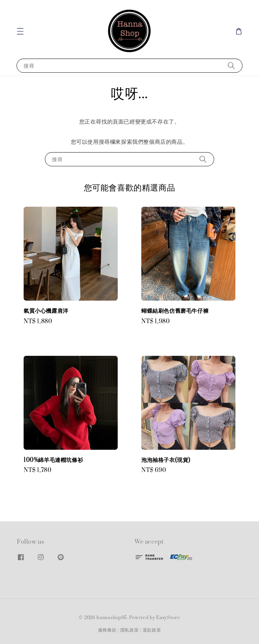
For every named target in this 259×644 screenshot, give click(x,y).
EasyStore (168, 618)
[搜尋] (231, 65)
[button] (20, 31)
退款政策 (152, 630)
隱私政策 (130, 630)
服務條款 (107, 630)
